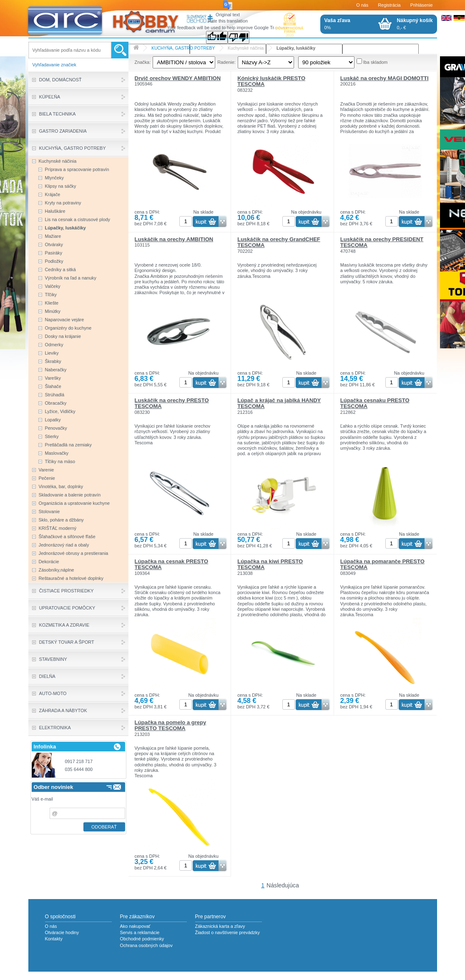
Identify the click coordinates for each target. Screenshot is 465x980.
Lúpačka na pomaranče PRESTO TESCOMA (382, 564)
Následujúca (283, 885)
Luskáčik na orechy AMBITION (174, 239)
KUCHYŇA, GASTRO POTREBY (183, 48)
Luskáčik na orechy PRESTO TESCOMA (172, 403)
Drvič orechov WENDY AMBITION (178, 78)
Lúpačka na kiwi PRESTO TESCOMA (270, 564)
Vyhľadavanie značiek (55, 65)
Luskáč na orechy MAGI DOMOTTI (385, 78)
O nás (362, 5)
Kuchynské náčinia (246, 48)
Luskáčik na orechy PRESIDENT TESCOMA (382, 242)
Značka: (143, 62)
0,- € (415, 24)
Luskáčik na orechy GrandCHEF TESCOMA (279, 242)
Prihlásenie (422, 5)
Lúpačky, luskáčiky (296, 48)
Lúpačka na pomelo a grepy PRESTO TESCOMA (171, 725)
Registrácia (389, 5)
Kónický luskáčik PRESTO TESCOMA (271, 81)
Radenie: (226, 62)
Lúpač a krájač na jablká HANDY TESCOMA (279, 403)
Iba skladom (376, 62)
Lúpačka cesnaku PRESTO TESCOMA (375, 403)
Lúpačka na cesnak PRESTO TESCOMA (172, 564)
